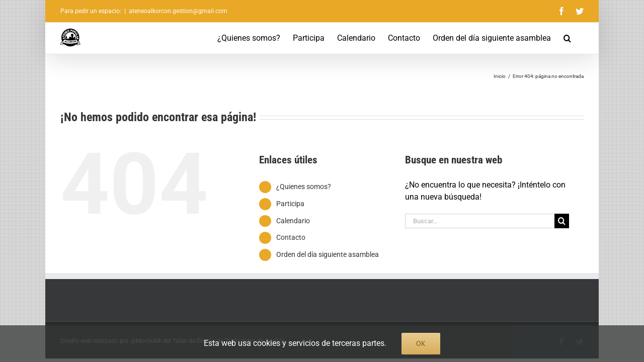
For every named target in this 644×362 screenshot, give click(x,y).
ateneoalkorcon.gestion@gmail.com (178, 11)
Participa (290, 204)
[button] (580, 38)
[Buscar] (562, 221)
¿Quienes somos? (304, 187)
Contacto (291, 237)
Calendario (293, 221)
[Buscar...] (480, 221)
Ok (421, 343)
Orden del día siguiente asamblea (328, 254)
